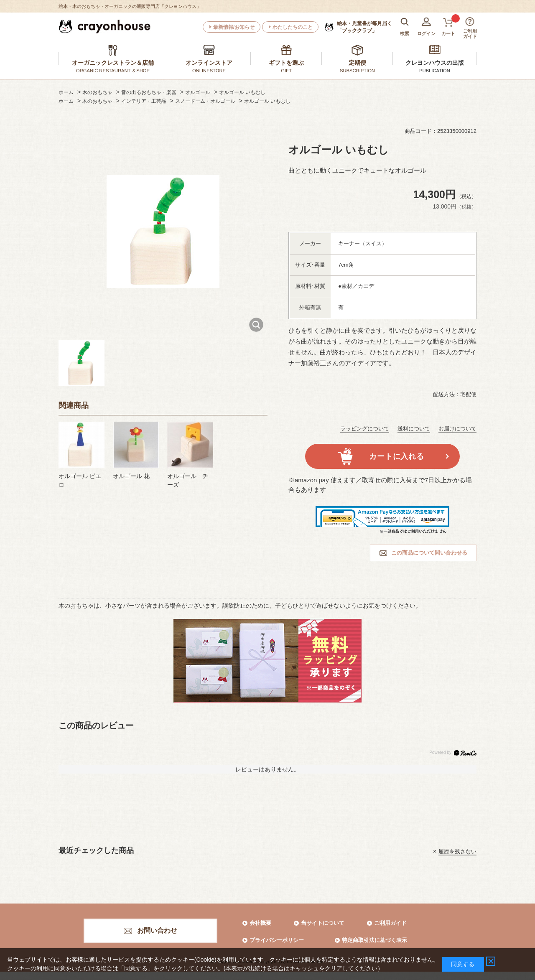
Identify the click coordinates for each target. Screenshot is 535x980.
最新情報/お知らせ (234, 27)
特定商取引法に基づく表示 (374, 940)
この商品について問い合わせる (429, 553)
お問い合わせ (157, 930)
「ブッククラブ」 (364, 27)
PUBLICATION (435, 71)
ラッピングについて (365, 429)
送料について (414, 429)
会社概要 (260, 923)
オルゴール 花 (131, 476)
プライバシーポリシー (277, 940)
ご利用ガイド (390, 923)
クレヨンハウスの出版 (435, 63)
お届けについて (457, 429)
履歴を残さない (457, 851)
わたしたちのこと (293, 27)
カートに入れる (396, 456)
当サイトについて (323, 923)
